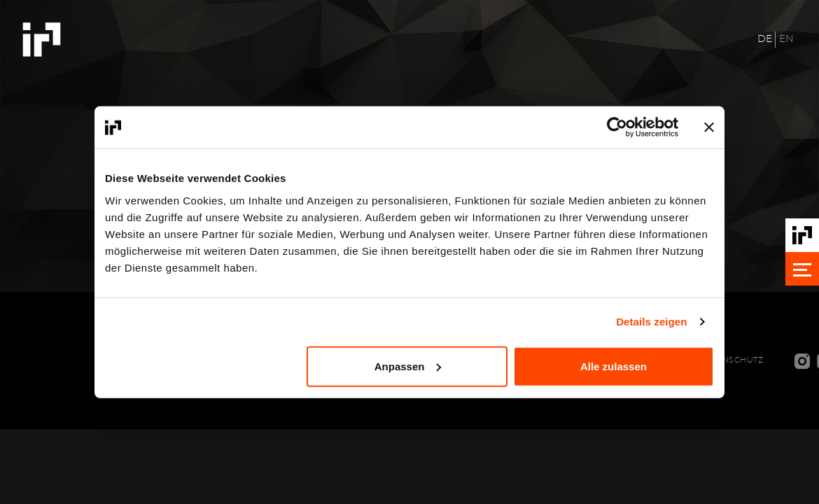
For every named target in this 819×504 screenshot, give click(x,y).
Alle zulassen (614, 366)
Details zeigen (651, 322)
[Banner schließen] (709, 127)
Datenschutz (732, 360)
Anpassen (408, 366)
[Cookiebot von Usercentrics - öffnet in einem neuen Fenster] (617, 127)
